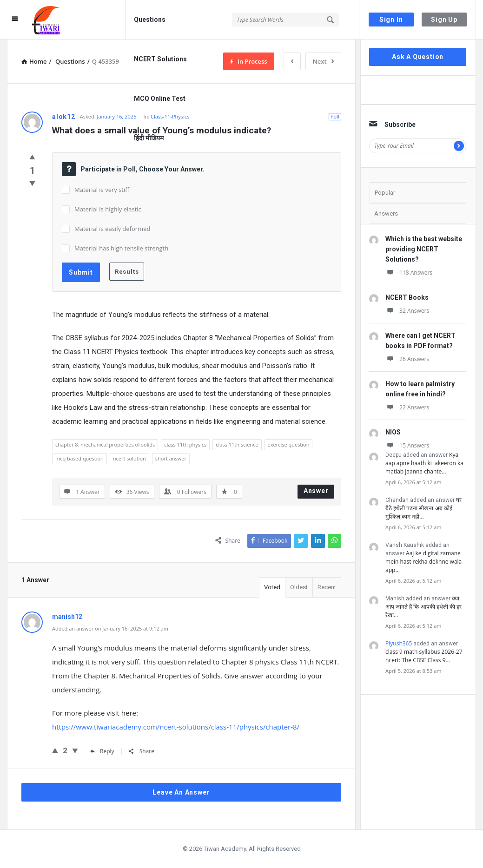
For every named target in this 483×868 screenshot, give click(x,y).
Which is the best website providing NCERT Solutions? (424, 249)
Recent (327, 587)
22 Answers (407, 407)
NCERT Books (407, 297)
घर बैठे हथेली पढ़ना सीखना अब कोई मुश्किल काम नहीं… (423, 508)
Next (323, 61)
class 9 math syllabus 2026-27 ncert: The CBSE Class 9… (424, 656)
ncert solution (129, 458)
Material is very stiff (102, 190)
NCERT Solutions (160, 59)
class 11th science (237, 444)
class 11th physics (185, 444)
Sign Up (444, 20)
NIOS (393, 432)
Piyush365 (399, 643)
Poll (335, 116)
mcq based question (79, 458)
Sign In (391, 20)
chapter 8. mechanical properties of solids (105, 444)
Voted (272, 587)
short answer (171, 458)
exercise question (289, 444)
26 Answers (407, 359)
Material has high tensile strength (121, 248)
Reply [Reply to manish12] (102, 751)
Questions (150, 20)
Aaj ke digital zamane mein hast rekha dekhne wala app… (423, 562)
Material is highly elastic (108, 209)
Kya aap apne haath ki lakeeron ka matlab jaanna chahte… (424, 463)
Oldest (299, 587)
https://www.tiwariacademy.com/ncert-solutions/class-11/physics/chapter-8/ (176, 727)
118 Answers (409, 273)
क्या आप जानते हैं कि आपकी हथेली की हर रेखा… (423, 607)
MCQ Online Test (160, 99)
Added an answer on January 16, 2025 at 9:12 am (110, 628)
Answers (386, 214)
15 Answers (407, 445)
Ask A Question (418, 57)
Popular (385, 193)
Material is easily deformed (112, 229)
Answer (316, 491)
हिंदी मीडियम (149, 138)
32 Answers (407, 311)
